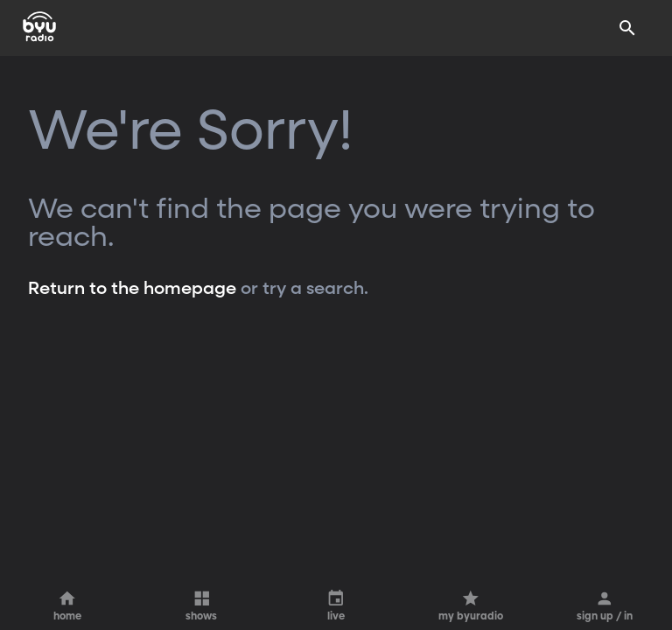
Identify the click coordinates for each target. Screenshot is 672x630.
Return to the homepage (132, 289)
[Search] (627, 28)
